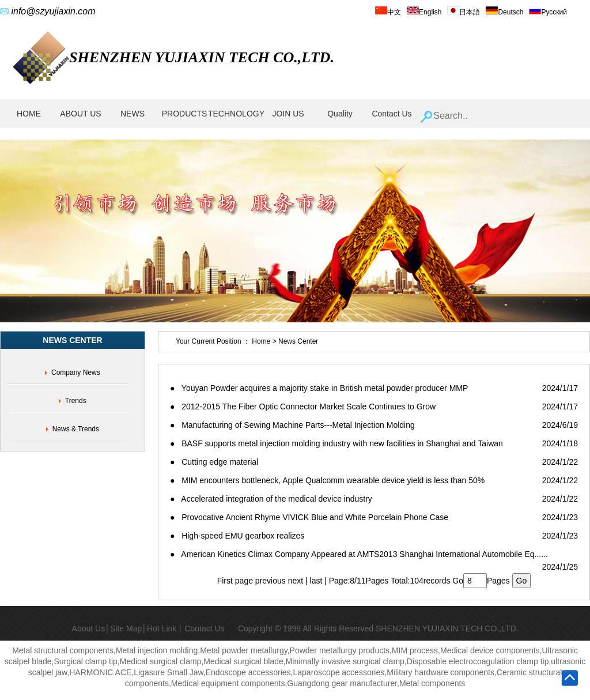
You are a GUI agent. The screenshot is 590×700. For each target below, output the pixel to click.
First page (235, 581)
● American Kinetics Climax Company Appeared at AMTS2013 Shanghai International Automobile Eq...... (359, 554)
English (424, 12)
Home (261, 341)
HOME (29, 114)
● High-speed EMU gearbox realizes (237, 536)
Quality (340, 114)
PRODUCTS (185, 114)
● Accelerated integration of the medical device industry (271, 499)
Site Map (126, 629)
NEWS (133, 114)
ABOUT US (80, 114)
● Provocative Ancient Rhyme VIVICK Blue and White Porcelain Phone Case (309, 517)
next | (299, 581)
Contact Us (392, 114)
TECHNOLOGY (236, 114)
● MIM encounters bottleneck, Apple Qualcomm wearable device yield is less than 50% (327, 480)
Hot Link (162, 629)
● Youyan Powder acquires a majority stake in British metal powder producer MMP (319, 388)
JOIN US (288, 114)
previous (271, 581)
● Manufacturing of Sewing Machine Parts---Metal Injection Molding (292, 425)
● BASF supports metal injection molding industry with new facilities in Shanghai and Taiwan (336, 443)
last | (319, 581)
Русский (548, 12)
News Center (298, 341)
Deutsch (504, 12)
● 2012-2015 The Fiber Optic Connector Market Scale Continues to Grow (303, 407)
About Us (89, 629)
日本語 (464, 12)
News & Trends (76, 429)
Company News (76, 372)
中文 (388, 12)
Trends (76, 401)
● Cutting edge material (214, 462)
